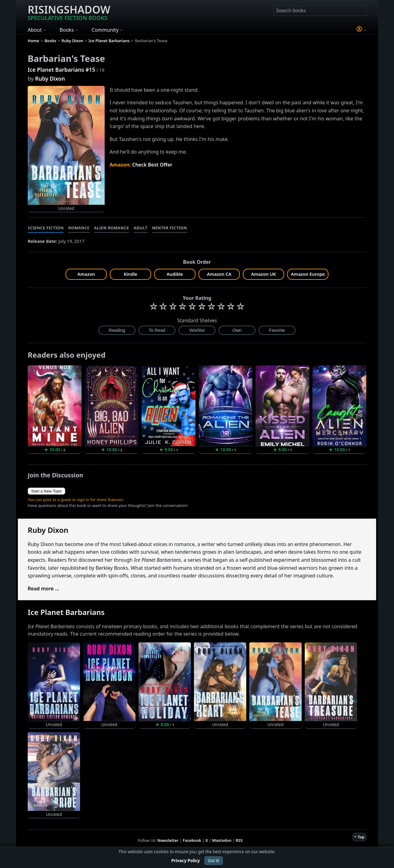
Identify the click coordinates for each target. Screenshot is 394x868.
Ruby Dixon (50, 78)
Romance (79, 228)
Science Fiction (46, 228)
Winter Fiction (170, 228)
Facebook (192, 840)
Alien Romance (112, 228)
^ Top (359, 837)
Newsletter (168, 840)
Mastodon (222, 840)
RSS (239, 840)
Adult (141, 228)
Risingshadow (69, 12)
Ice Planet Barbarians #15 (61, 70)
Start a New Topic (46, 491)
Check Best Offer (152, 165)
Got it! (213, 861)
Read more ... (43, 589)
